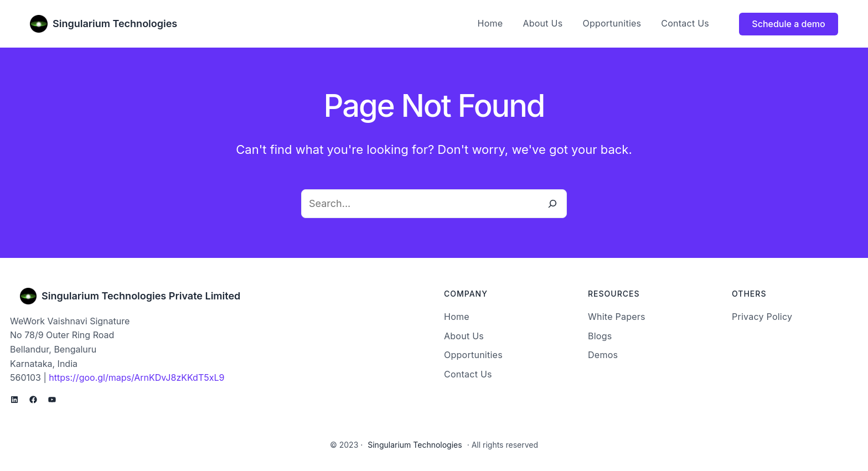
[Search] (552, 204)
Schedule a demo (788, 24)
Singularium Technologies (115, 24)
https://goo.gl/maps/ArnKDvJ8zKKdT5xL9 (136, 377)
